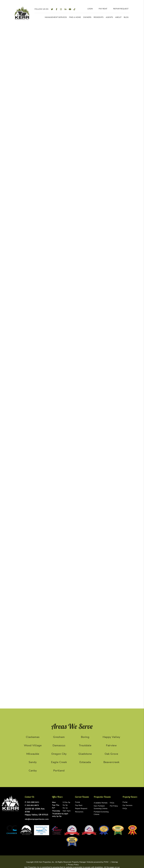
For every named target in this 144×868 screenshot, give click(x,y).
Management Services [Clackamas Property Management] (56, 17)
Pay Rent (79, 805)
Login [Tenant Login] (88, 9)
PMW (106, 862)
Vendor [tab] (104, 116)
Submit (125, 59)
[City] (112, 132)
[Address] (112, 126)
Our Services (127, 805)
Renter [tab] (114, 113)
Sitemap (115, 862)
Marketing (40, 74)
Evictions (107, 74)
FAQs (112, 803)
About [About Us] (118, 17)
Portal (77, 802)
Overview (29, 74)
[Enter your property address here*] (87, 59)
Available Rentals (101, 803)
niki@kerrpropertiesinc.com (37, 819)
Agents (109, 17)
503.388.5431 (33, 802)
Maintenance (81, 74)
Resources (79, 812)
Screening (51, 74)
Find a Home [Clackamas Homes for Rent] (75, 17)
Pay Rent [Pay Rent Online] (101, 9)
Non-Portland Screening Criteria (101, 807)
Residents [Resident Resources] (99, 17)
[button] (52, 9)
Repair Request (81, 809)
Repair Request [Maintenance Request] (119, 9)
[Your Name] (112, 142)
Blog (126, 17)
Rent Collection (66, 74)
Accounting (95, 74)
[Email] (112, 148)
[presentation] (115, 183)
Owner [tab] (104, 113)
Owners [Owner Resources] (87, 17)
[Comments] (112, 168)
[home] (22, 13)
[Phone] (112, 154)
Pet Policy (114, 806)
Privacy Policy (73, 865)
